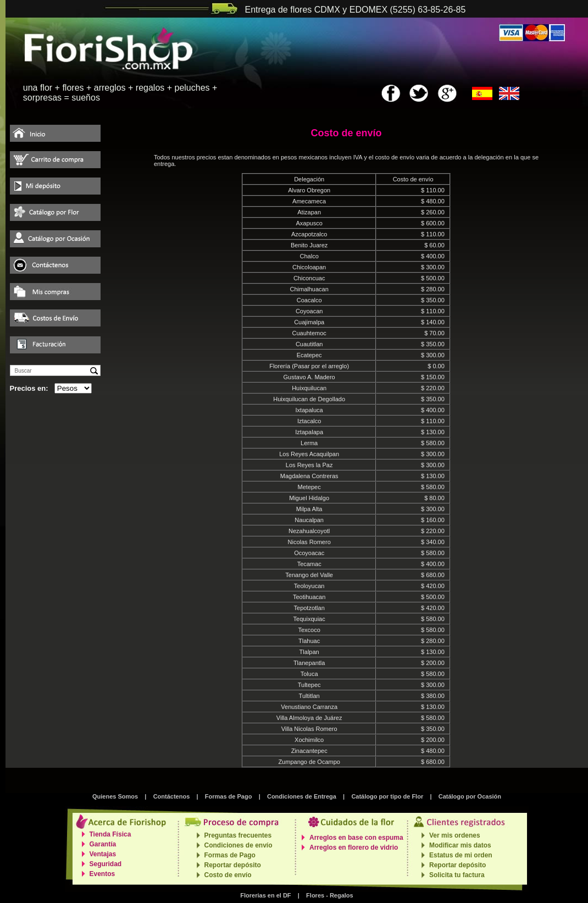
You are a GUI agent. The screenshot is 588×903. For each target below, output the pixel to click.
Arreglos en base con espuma (356, 838)
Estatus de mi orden (461, 855)
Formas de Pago (229, 796)
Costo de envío (228, 875)
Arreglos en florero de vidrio (354, 847)
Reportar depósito (233, 865)
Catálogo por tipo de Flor (387, 796)
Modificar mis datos (460, 845)
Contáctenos (172, 796)
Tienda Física (110, 834)
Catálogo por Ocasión (470, 796)
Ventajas (103, 854)
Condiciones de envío (238, 845)
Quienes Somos (115, 796)
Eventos (102, 874)
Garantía (103, 844)
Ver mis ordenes (455, 835)
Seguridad (106, 864)
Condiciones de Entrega (302, 796)
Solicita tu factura (457, 875)
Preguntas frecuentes (238, 835)
